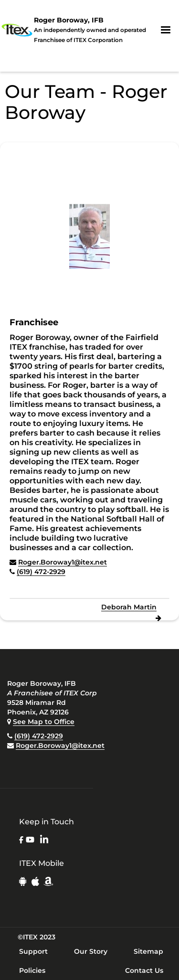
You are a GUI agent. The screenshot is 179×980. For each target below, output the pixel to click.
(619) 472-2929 (41, 572)
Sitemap (148, 951)
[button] (166, 30)
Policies (32, 970)
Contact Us (144, 970)
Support (33, 951)
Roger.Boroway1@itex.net (63, 562)
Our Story (91, 951)
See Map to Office (44, 722)
